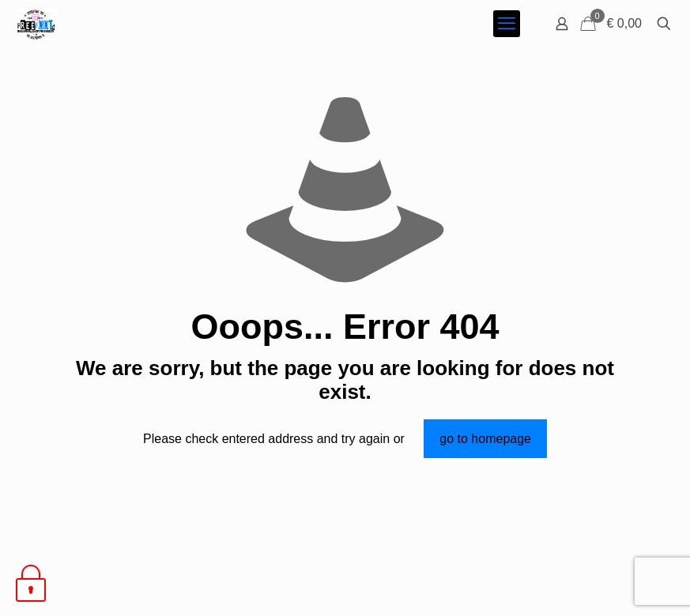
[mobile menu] (507, 24)
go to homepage (485, 439)
